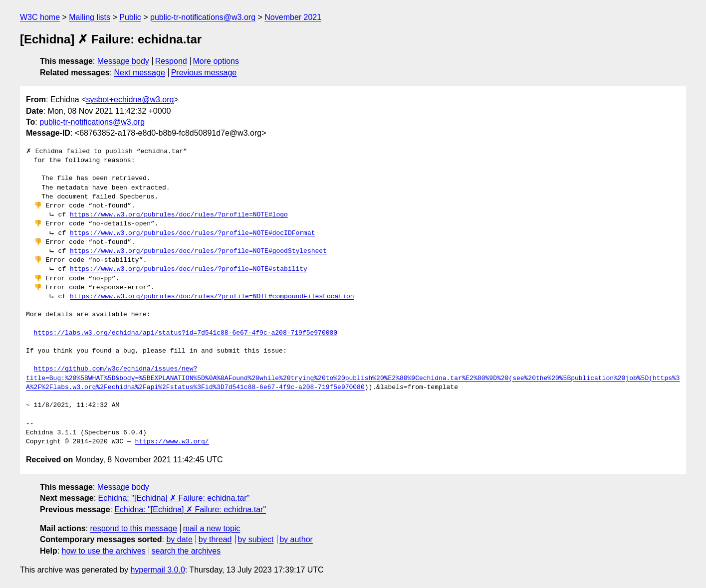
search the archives (186, 551)
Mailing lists (90, 17)
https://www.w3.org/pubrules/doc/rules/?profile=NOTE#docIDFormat (192, 233)
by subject (255, 539)
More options (216, 61)
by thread (215, 539)
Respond (171, 61)
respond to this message (133, 528)
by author (296, 539)
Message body (123, 61)
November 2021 (293, 17)
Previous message (204, 73)
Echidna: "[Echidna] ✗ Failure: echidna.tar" (174, 498)
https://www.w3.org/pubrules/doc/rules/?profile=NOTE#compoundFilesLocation (212, 297)
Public (130, 17)
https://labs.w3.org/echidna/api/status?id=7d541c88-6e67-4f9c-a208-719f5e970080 (186, 333)
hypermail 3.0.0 (157, 570)
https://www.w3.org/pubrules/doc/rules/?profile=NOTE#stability (189, 269)
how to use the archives (104, 551)
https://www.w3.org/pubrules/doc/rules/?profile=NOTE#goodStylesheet (198, 251)
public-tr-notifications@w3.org (203, 17)
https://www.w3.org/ (172, 442)
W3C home (40, 17)
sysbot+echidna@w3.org (130, 99)
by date (179, 539)
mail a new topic (212, 528)
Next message (140, 73)
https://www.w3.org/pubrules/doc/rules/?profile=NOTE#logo (179, 215)
